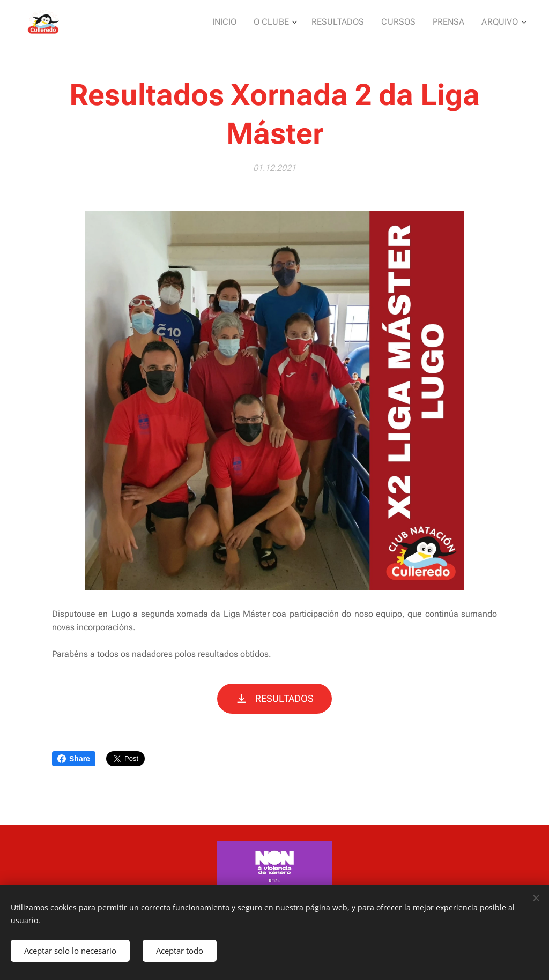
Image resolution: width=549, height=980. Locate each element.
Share (74, 759)
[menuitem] (241, 22)
